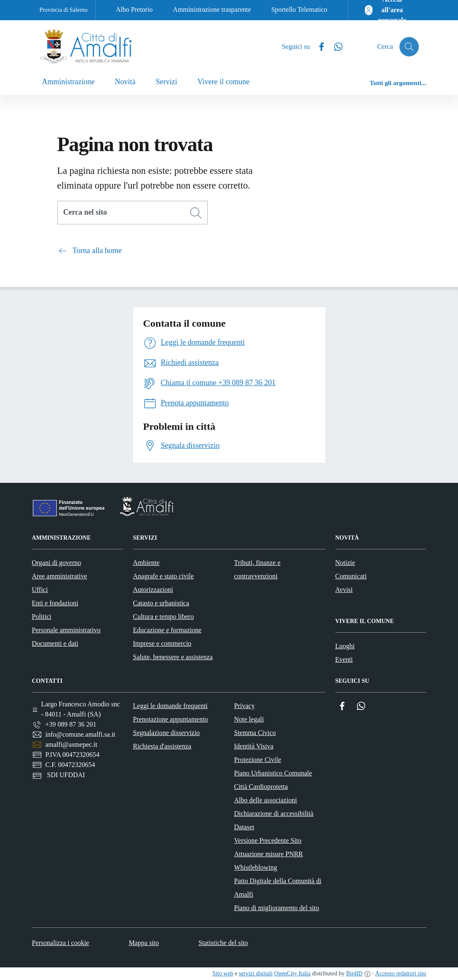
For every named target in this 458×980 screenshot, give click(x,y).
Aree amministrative (60, 576)
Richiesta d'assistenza (162, 746)
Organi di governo (57, 563)
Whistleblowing (256, 867)
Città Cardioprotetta (261, 787)
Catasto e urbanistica (161, 603)
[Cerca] (196, 213)
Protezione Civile (258, 760)
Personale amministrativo (66, 630)
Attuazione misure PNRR (269, 854)
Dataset (244, 827)
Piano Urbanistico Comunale (273, 773)
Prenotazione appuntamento (171, 719)
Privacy (245, 706)
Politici (42, 616)
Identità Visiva (254, 746)
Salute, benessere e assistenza (173, 657)
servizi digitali (256, 973)
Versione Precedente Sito (268, 840)
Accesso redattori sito (400, 973)
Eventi (344, 659)
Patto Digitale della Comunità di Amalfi (278, 888)
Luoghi (345, 646)
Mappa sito (144, 943)
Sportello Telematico (299, 9)
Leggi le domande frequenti (170, 706)
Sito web (223, 973)
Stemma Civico (255, 733)
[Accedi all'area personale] (387, 10)
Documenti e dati (55, 643)
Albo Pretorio (134, 9)
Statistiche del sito (223, 943)
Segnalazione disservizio (167, 733)
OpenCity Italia (293, 973)
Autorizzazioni (153, 590)
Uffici (40, 590)
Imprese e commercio (162, 643)
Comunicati (351, 576)
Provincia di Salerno (64, 10)
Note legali (249, 719)
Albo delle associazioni (266, 800)
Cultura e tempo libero (163, 616)
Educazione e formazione (167, 630)
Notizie (345, 563)
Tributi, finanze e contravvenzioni (257, 569)
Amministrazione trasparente (212, 9)
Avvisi (344, 590)
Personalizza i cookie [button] (61, 943)
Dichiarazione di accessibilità (274, 814)
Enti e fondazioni (55, 603)
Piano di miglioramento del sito (277, 908)
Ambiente (146, 563)
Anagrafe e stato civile (163, 576)
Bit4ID (354, 973)
